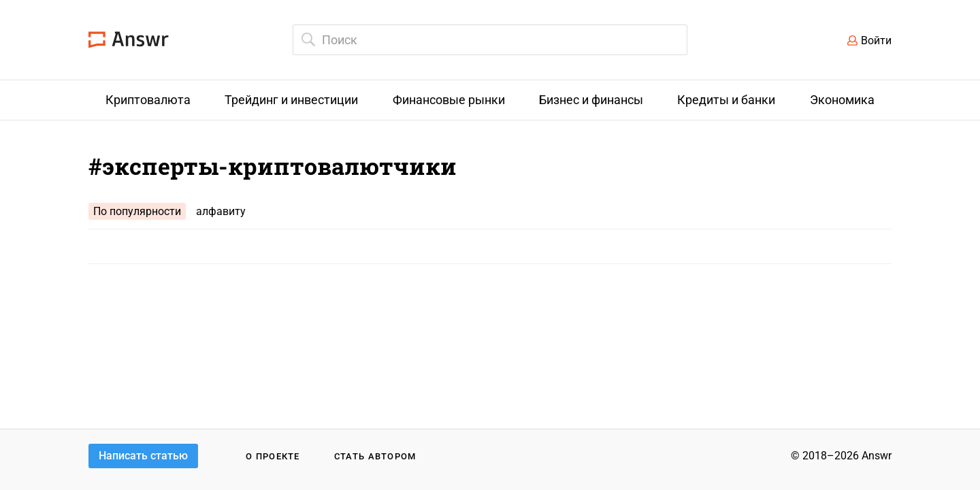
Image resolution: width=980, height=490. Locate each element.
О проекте (273, 456)
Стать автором (375, 456)
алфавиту (221, 211)
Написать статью (143, 456)
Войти (876, 40)
